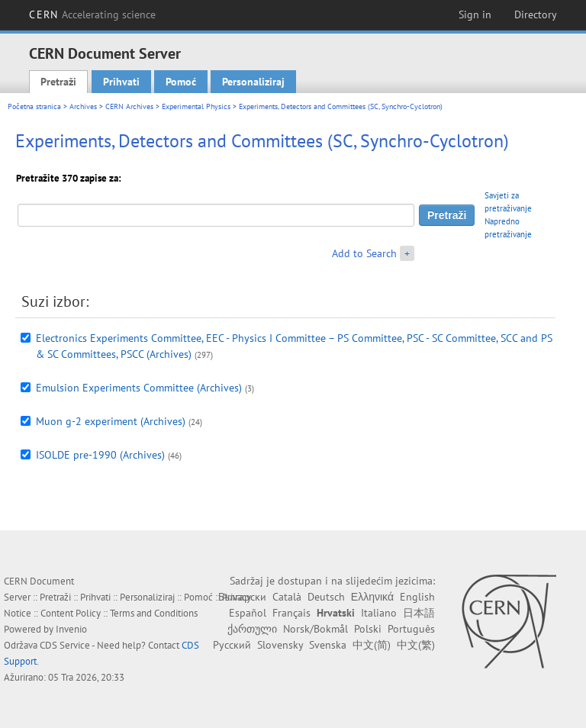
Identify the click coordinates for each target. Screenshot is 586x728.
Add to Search (364, 253)
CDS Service (65, 645)
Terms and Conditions (154, 613)
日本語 (419, 613)
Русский (232, 645)
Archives (83, 106)
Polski (368, 629)
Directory (536, 14)
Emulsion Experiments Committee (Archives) (139, 388)
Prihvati (121, 82)
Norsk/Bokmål (316, 629)
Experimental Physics (196, 106)
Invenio (71, 629)
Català (287, 597)
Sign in (475, 14)
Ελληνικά (372, 597)
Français (291, 613)
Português (411, 629)
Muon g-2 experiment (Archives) (111, 421)
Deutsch (326, 597)
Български (242, 597)
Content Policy (71, 613)
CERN (92, 14)
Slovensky (280, 645)
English (417, 597)
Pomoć (181, 82)
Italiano (379, 613)
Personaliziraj (253, 82)
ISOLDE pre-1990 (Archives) (100, 455)
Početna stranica (34, 106)
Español (248, 613)
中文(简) (372, 645)
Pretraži (58, 82)
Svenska (328, 645)
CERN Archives (129, 106)
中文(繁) (416, 645)
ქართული (252, 629)
